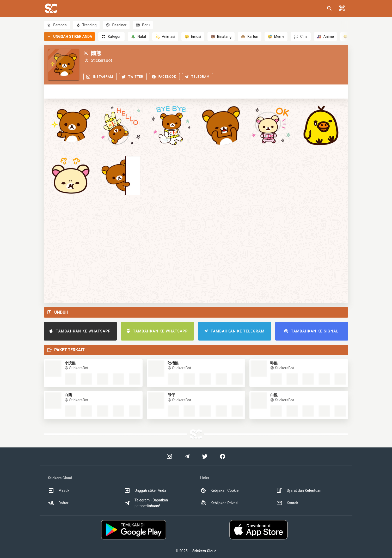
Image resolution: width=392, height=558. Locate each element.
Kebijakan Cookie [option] (219, 490)
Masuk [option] (59, 490)
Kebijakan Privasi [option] (219, 503)
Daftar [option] (58, 503)
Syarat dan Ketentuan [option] (299, 490)
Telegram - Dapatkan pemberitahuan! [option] (146, 503)
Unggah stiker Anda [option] (145, 490)
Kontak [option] (287, 503)
